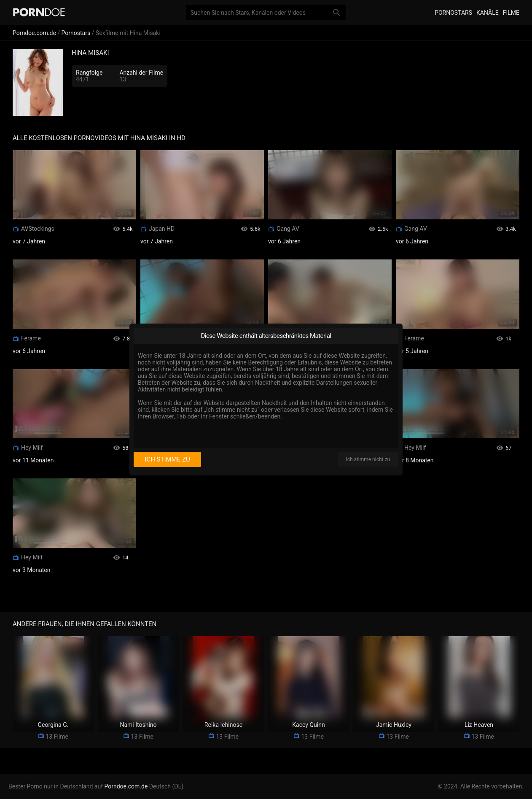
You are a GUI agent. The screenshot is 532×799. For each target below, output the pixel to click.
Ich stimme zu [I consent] (167, 459)
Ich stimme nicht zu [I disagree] (368, 459)
